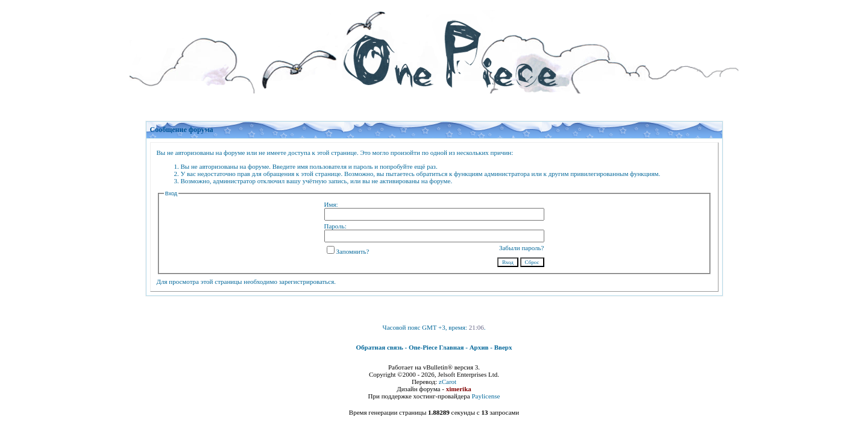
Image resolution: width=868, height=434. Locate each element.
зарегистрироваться (307, 281)
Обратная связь (380, 347)
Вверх (503, 347)
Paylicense (486, 396)
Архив (479, 347)
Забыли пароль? (522, 248)
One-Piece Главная (436, 347)
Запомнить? (348, 251)
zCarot (448, 382)
